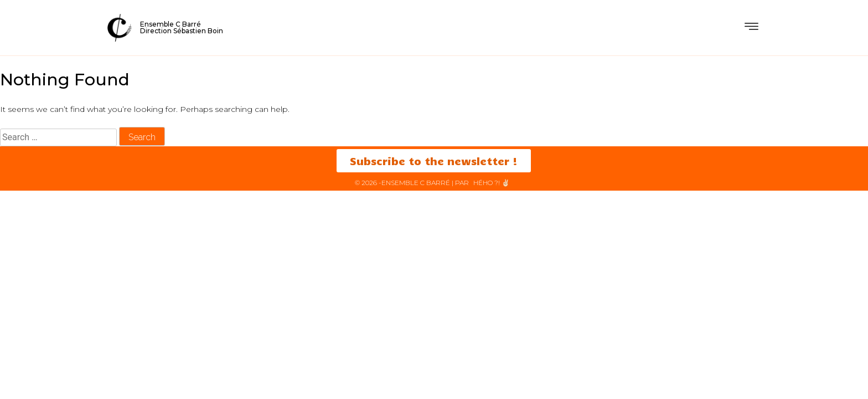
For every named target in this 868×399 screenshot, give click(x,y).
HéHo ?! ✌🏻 (492, 183)
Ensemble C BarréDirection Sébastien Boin (182, 27)
